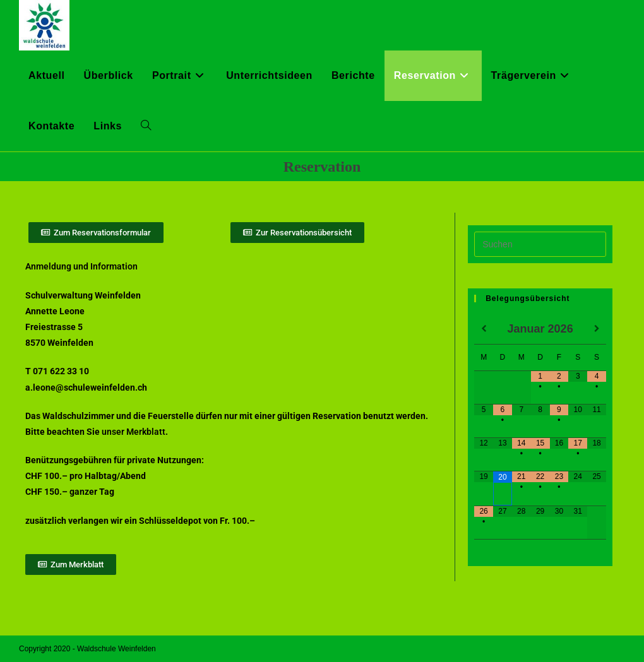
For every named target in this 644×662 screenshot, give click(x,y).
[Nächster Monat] (597, 329)
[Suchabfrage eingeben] (540, 244)
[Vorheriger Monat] (484, 329)
